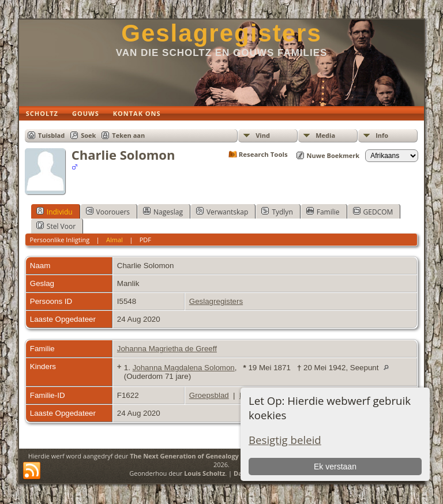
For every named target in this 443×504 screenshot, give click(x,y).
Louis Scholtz (204, 473)
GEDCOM (373, 212)
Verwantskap (222, 212)
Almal (114, 240)
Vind (263, 135)
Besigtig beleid (285, 440)
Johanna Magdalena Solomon (184, 368)
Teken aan (128, 135)
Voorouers (108, 212)
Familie (323, 212)
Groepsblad (209, 395)
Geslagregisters (221, 33)
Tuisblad (51, 135)
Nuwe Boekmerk (333, 155)
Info (382, 135)
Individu (55, 212)
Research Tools (263, 154)
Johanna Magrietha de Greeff (167, 349)
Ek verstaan (335, 467)
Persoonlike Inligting (59, 240)
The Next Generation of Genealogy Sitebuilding (204, 456)
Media (325, 135)
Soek (88, 135)
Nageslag (163, 212)
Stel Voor (56, 226)
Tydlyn (277, 212)
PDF (145, 240)
